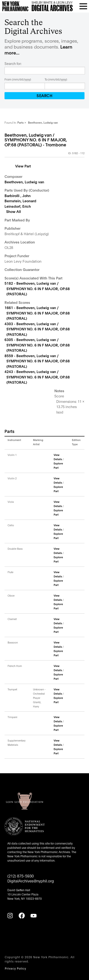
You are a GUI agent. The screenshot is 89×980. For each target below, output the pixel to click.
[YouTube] (33, 916)
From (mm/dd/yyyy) (18, 79)
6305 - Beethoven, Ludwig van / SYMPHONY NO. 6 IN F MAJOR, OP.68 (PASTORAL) (37, 345)
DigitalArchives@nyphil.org (31, 881)
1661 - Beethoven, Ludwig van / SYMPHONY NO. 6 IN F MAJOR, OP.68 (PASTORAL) (37, 313)
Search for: (13, 63)
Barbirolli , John (18, 195)
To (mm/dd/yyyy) (56, 79)
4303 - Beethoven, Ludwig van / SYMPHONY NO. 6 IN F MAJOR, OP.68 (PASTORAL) (37, 329)
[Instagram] (10, 916)
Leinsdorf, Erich (18, 206)
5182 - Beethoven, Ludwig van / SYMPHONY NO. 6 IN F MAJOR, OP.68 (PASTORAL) (37, 288)
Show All (14, 211)
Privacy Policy (15, 968)
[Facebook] (22, 916)
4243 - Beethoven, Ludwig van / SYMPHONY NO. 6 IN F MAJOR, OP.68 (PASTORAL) (37, 377)
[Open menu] (83, 6)
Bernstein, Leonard (20, 201)
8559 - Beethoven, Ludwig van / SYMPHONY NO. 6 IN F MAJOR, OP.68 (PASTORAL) (37, 361)
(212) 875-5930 (21, 876)
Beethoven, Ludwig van (24, 182)
